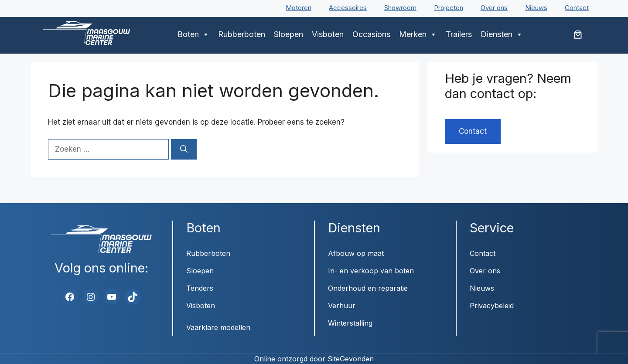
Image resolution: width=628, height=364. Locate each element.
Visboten (328, 34)
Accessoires (348, 8)
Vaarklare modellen (218, 327)
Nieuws (536, 8)
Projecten (449, 8)
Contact (577, 8)
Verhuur (342, 306)
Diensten (502, 34)
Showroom (400, 8)
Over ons (494, 8)
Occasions (371, 34)
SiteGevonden (351, 359)
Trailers (459, 34)
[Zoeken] (184, 150)
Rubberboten (242, 34)
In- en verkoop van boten (371, 271)
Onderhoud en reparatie (368, 288)
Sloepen (288, 34)
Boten (193, 34)
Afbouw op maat (356, 253)
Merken (418, 34)
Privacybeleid (492, 306)
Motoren (299, 8)
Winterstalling (350, 323)
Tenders (200, 288)
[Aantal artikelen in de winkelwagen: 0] (578, 34)
